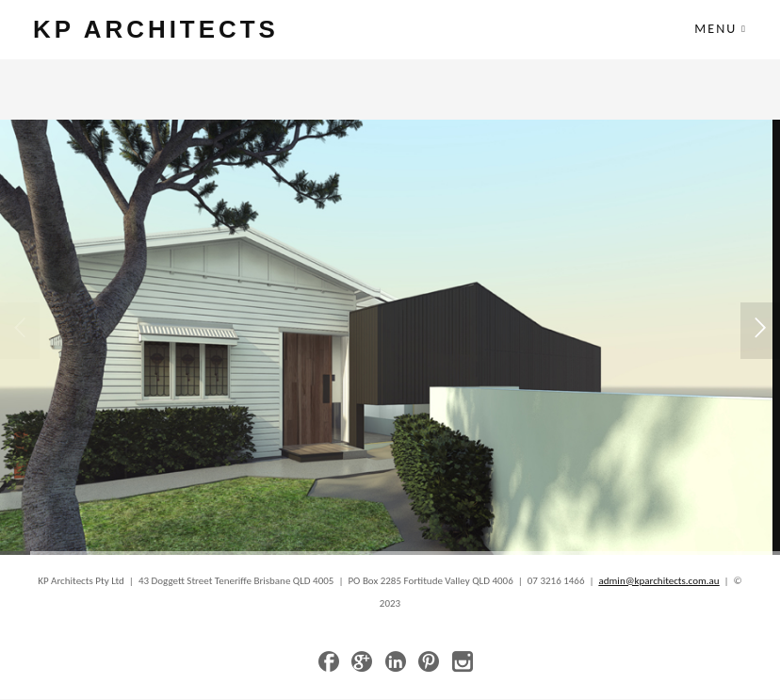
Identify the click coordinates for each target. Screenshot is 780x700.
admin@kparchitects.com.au (659, 582)
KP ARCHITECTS (161, 30)
